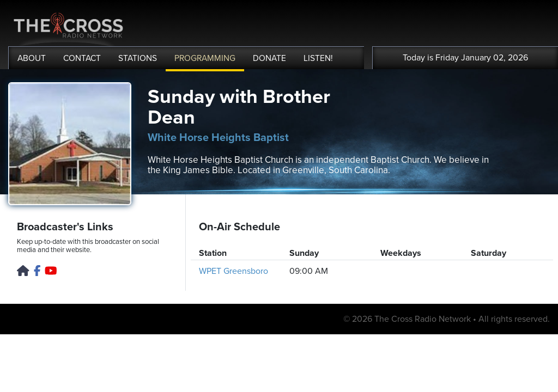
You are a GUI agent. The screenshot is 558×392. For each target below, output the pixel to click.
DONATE (269, 58)
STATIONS (138, 58)
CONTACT (82, 58)
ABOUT (32, 58)
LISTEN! (318, 58)
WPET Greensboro (233, 271)
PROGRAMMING (205, 58)
